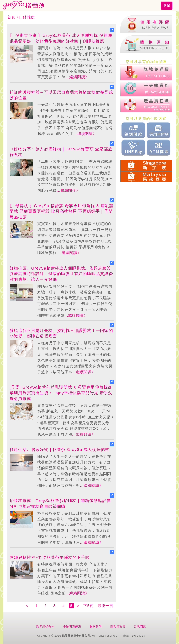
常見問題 (140, 627)
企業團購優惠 (72, 627)
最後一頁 (105, 606)
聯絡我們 (96, 627)
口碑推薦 (27, 17)
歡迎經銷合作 (45, 627)
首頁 (11, 17)
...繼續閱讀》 (77, 77)
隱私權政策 (118, 627)
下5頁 (88, 606)
